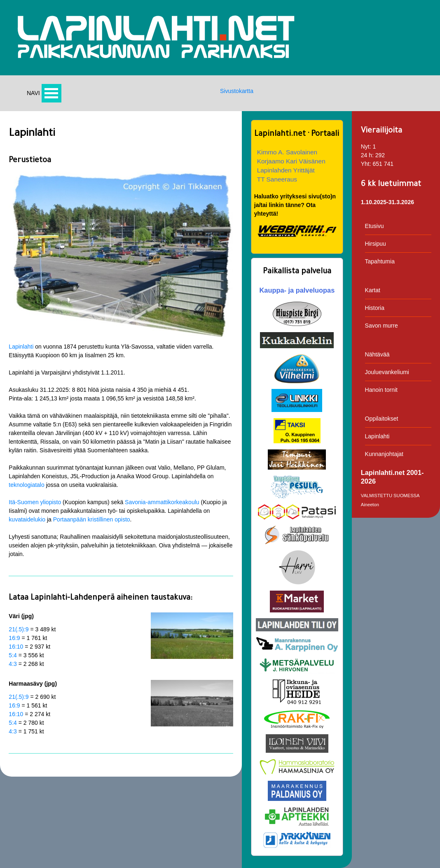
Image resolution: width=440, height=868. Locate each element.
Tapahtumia (380, 261)
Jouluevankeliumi (387, 372)
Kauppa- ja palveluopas (297, 290)
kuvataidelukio (27, 519)
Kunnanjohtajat (384, 454)
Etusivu (374, 226)
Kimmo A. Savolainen (287, 152)
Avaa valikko (51, 93)
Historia (375, 308)
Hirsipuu (376, 244)
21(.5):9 (19, 629)
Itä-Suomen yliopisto (35, 502)
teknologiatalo (26, 485)
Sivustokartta (237, 91)
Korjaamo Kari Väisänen (291, 161)
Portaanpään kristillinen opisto (92, 519)
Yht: (366, 164)
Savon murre (381, 326)
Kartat (373, 290)
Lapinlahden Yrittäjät (286, 170)
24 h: (367, 155)
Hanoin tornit (381, 390)
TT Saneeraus (277, 179)
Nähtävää (377, 354)
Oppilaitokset (382, 419)
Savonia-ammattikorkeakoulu (162, 502)
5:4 (13, 655)
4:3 (13, 664)
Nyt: (366, 147)
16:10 (16, 647)
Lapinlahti (21, 347)
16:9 (14, 638)
